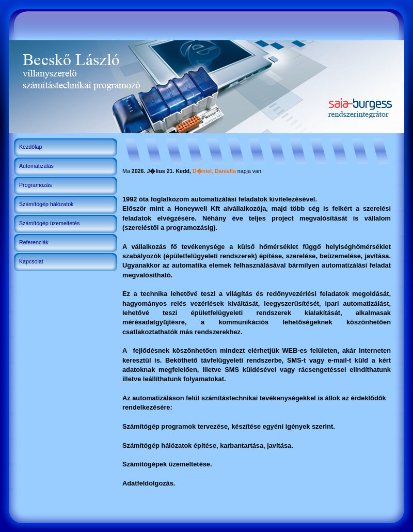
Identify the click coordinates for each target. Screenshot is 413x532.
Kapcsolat (31, 261)
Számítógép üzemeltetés (49, 223)
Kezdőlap (30, 147)
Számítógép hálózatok (46, 204)
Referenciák (34, 242)
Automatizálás (36, 166)
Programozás (35, 185)
